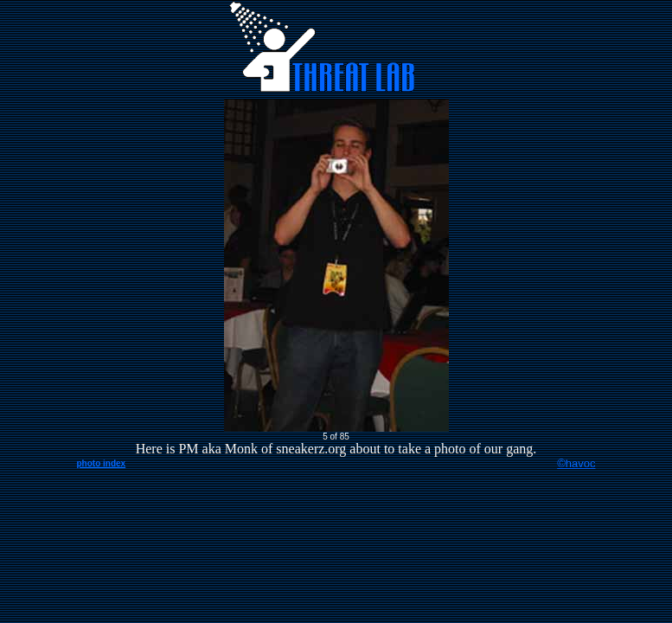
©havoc (576, 463)
